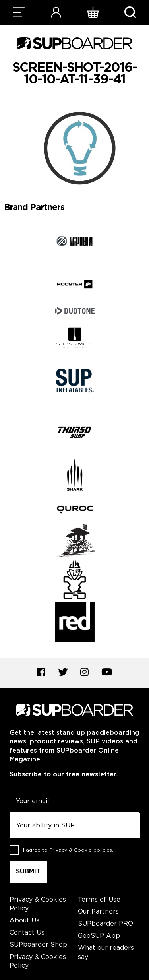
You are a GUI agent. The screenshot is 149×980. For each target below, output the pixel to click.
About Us (24, 921)
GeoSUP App (99, 936)
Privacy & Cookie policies (81, 850)
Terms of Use (99, 900)
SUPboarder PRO (105, 924)
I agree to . (68, 850)
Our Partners (98, 912)
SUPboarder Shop (38, 945)
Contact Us (27, 933)
